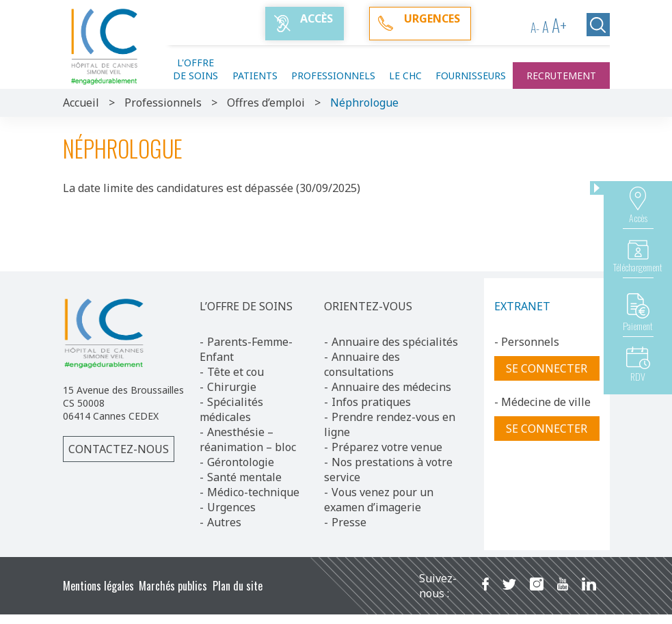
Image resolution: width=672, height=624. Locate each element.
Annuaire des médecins (391, 387)
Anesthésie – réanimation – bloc (248, 439)
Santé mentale (244, 477)
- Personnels (527, 342)
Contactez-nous (119, 449)
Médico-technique (253, 492)
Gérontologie (241, 462)
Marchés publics (173, 586)
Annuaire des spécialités (395, 342)
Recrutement (561, 76)
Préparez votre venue (387, 447)
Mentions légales (98, 586)
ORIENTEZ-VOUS (368, 306)
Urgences (231, 507)
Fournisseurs (471, 76)
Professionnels (333, 76)
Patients (255, 76)
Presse (349, 522)
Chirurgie (232, 387)
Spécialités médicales (231, 409)
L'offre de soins (196, 69)
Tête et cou (236, 372)
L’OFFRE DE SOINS (246, 306)
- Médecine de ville (542, 402)
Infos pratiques (371, 402)
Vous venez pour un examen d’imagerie (379, 500)
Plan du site (238, 586)
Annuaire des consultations (362, 364)
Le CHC (405, 76)
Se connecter (547, 368)
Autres (224, 522)
